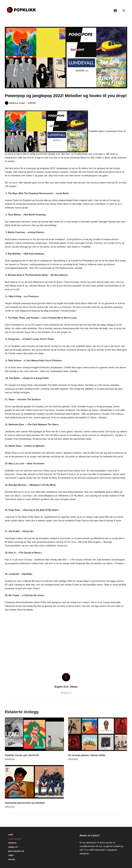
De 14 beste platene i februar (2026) (87, 755)
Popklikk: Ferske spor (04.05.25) (22, 755)
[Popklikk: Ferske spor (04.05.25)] (34, 734)
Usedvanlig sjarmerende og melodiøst (25, 803)
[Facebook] (115, 11)
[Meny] (124, 11)
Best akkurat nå (16, 851)
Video (11, 855)
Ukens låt (13, 847)
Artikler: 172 (66, 693)
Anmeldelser (15, 839)
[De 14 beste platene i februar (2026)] (98, 734)
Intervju (12, 843)
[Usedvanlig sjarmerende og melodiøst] (34, 782)
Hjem (11, 835)
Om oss (12, 860)
